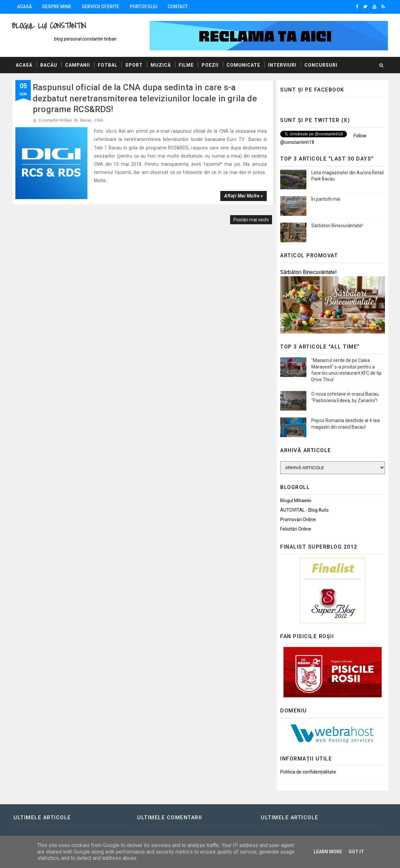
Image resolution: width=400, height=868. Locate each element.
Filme (186, 65)
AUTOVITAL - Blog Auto (304, 510)
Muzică (161, 65)
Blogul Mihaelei (296, 501)
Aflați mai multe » (244, 196)
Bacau (86, 120)
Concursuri (321, 65)
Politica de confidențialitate (308, 772)
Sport (134, 65)
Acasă (24, 7)
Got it (356, 852)
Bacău (49, 65)
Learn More (328, 852)
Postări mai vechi (251, 220)
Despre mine (57, 7)
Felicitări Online (296, 529)
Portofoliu (143, 7)
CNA (99, 120)
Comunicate (243, 65)
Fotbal (108, 65)
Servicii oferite (100, 7)
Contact (178, 7)
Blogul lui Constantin (49, 26)
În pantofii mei (326, 199)
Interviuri (282, 65)
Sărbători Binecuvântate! (337, 226)
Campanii (78, 65)
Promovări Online (298, 519)
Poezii (210, 65)
